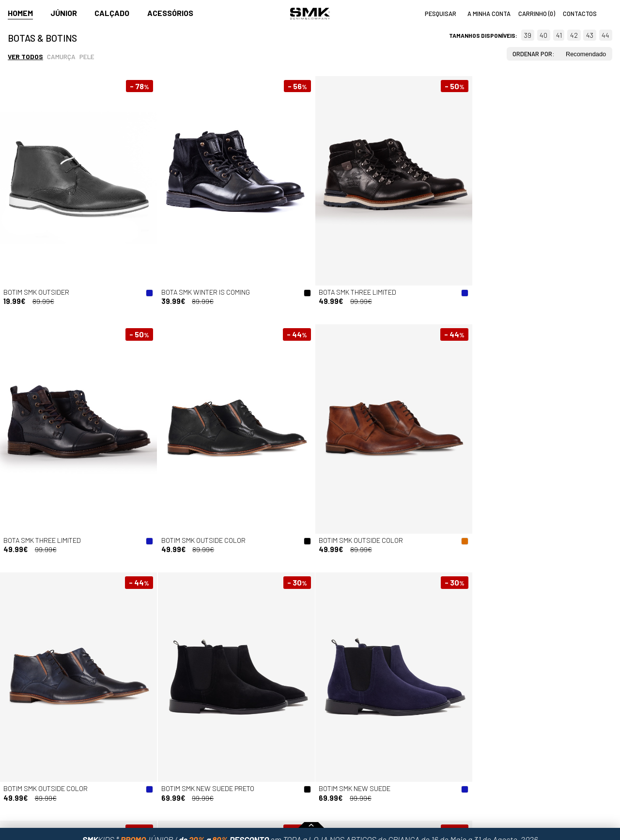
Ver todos (25, 56)
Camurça (61, 56)
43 (590, 35)
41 (559, 35)
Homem (20, 13)
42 (574, 35)
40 (543, 35)
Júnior (64, 13)
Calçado (112, 13)
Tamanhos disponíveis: (483, 35)
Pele (87, 56)
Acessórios (170, 13)
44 (605, 35)
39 (528, 35)
